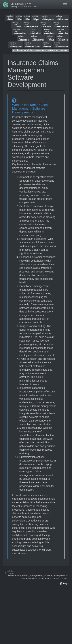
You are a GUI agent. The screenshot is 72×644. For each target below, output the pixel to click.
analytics (62, 31)
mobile (47, 45)
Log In (65, 583)
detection (62, 38)
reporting (23, 38)
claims (17, 25)
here (10, 18)
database (49, 31)
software (46, 25)
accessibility (61, 45)
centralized (35, 31)
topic (36, 18)
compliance (38, 38)
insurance (62, 18)
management (31, 25)
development (61, 25)
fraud (51, 38)
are (19, 18)
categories (48, 18)
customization (32, 45)
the (27, 18)
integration (16, 45)
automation (20, 31)
